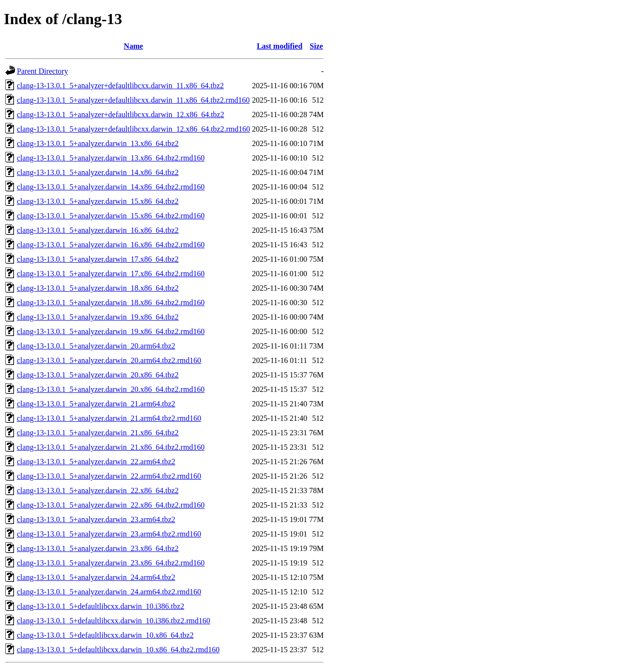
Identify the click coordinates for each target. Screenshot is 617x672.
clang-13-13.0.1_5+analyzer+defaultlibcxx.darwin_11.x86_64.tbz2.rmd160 (133, 100)
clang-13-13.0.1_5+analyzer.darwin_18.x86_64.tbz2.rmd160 (111, 302)
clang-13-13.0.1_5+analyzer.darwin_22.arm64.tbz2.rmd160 (109, 476)
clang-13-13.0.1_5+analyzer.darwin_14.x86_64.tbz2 (98, 172)
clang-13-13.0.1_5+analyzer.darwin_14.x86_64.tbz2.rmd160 (111, 187)
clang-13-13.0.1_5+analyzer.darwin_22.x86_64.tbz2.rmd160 (111, 505)
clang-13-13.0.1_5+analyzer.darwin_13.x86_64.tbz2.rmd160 (111, 158)
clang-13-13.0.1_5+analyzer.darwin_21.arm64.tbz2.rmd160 (109, 418)
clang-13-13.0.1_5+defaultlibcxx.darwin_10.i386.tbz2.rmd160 (114, 621)
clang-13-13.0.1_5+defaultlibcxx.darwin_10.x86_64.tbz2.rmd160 (118, 650)
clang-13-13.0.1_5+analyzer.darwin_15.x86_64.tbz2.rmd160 (111, 216)
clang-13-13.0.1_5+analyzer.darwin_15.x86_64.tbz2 (98, 201)
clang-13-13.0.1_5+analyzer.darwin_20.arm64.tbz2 (96, 346)
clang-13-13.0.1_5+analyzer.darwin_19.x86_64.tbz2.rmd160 (111, 331)
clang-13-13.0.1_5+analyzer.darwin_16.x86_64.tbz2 (98, 230)
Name (134, 46)
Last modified (280, 46)
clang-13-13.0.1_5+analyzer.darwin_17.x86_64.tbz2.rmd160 (111, 274)
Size (317, 46)
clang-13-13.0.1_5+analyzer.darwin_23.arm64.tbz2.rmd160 (109, 534)
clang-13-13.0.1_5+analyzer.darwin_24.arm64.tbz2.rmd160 (109, 592)
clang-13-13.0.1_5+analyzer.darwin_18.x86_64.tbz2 (98, 288)
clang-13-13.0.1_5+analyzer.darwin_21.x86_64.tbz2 (98, 433)
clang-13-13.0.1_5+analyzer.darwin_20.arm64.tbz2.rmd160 (109, 360)
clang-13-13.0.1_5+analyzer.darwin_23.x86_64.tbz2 (98, 548)
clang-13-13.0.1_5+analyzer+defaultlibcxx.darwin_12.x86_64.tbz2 (121, 114)
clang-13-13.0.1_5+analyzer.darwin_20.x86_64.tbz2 (98, 375)
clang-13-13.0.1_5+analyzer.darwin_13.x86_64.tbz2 (98, 143)
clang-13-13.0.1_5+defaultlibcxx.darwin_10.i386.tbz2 (101, 606)
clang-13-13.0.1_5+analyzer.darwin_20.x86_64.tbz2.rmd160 (111, 389)
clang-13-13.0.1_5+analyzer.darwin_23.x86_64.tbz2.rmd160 (111, 563)
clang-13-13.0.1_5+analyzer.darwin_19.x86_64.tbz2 (98, 317)
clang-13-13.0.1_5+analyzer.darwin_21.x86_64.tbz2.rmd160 (111, 447)
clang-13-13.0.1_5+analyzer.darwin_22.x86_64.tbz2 (98, 491)
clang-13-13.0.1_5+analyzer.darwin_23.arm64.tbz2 (96, 519)
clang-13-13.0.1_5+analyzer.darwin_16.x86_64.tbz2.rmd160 (111, 245)
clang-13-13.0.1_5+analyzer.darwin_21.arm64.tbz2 (96, 404)
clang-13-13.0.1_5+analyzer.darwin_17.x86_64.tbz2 (98, 259)
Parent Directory (42, 71)
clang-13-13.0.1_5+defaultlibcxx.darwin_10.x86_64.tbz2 (105, 635)
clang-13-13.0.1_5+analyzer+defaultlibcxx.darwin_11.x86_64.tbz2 (120, 86)
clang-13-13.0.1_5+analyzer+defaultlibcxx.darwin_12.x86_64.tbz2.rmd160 (134, 129)
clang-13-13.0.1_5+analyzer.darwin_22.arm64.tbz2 (96, 462)
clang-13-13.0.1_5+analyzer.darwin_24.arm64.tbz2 (96, 577)
